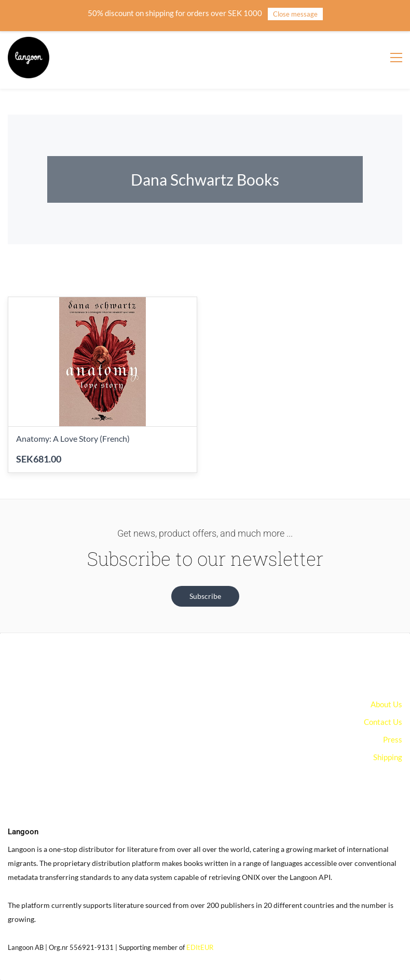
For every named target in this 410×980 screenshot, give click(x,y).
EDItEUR (200, 947)
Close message (295, 14)
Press (393, 739)
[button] (205, 596)
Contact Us (383, 722)
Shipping (388, 757)
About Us (386, 704)
